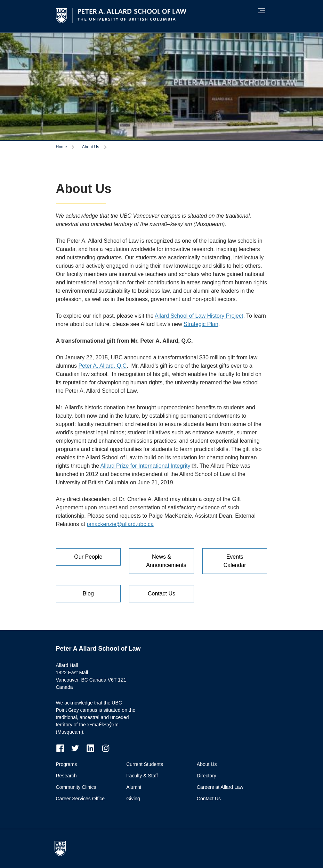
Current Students (145, 764)
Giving (133, 799)
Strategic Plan (201, 324)
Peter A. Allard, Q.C (102, 366)
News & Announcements (166, 561)
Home (62, 147)
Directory (207, 776)
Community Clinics (76, 787)
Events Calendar (235, 561)
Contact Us (161, 594)
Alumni (134, 787)
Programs (67, 764)
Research (66, 776)
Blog (88, 594)
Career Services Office (80, 799)
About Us (91, 147)
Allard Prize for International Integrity (146, 466)
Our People (88, 557)
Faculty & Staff (142, 776)
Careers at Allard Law (220, 787)
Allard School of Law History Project (199, 316)
